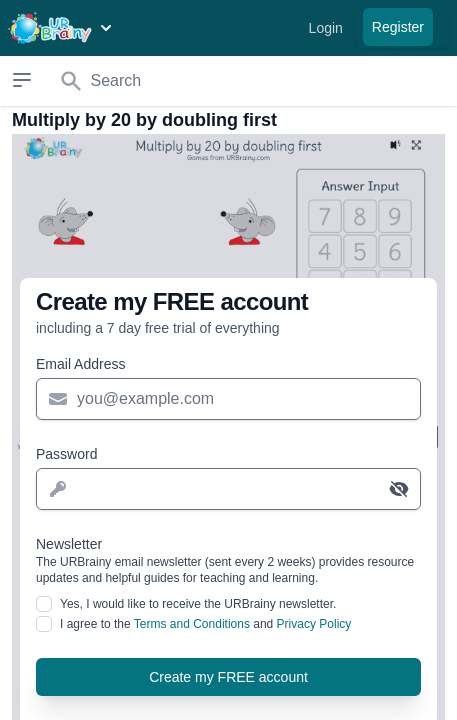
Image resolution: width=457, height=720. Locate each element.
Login (326, 28)
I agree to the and (205, 624)
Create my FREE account (228, 677)
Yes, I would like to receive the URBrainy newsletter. (198, 604)
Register (398, 27)
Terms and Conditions (192, 624)
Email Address (80, 364)
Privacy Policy (314, 624)
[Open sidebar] (22, 80)
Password (66, 454)
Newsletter (228, 561)
